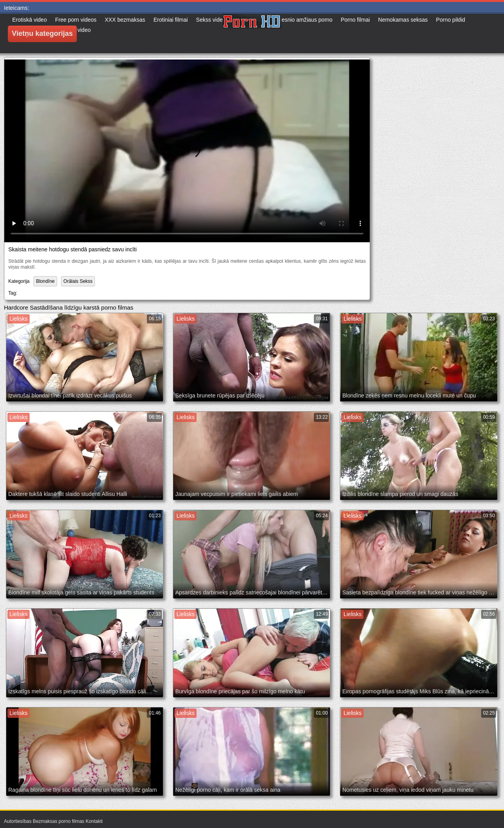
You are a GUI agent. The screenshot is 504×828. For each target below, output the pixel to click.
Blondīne (45, 281)
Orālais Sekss (78, 281)
